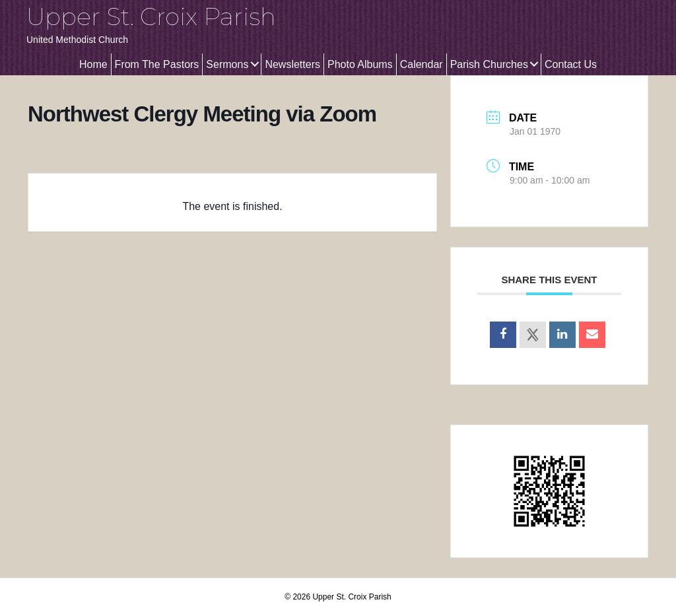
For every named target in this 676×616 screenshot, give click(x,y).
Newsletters (292, 64)
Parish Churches (489, 64)
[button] (254, 64)
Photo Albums (360, 64)
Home (93, 64)
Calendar (422, 64)
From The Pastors (157, 64)
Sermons (227, 64)
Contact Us (571, 64)
